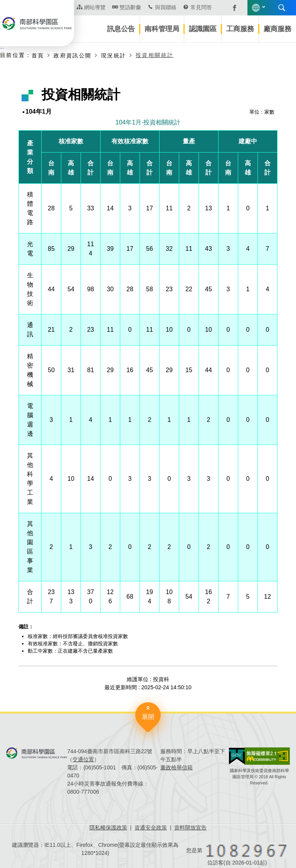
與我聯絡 (166, 7)
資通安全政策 (151, 828)
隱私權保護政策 (108, 828)
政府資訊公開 (72, 55)
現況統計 (114, 55)
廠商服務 (277, 29)
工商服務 (240, 29)
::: (2, 47)
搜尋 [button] (282, 8)
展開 (148, 717)
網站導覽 (95, 7)
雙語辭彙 (130, 7)
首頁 (38, 55)
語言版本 (256, 8)
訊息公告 (121, 29)
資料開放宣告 (190, 828)
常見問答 (201, 7)
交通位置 (83, 759)
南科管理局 (162, 29)
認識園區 (203, 29)
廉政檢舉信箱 (177, 767)
